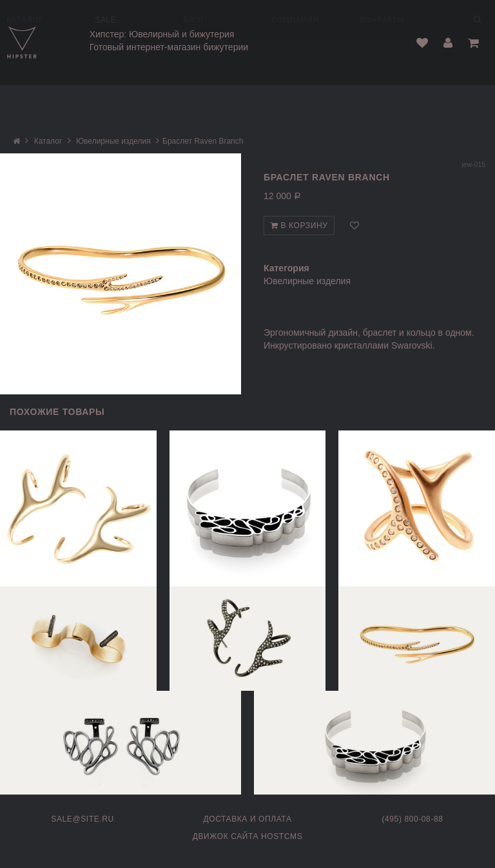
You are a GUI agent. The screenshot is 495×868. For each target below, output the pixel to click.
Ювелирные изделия (113, 141)
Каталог (48, 141)
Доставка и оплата (248, 819)
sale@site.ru (82, 819)
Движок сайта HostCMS (248, 836)
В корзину (299, 226)
